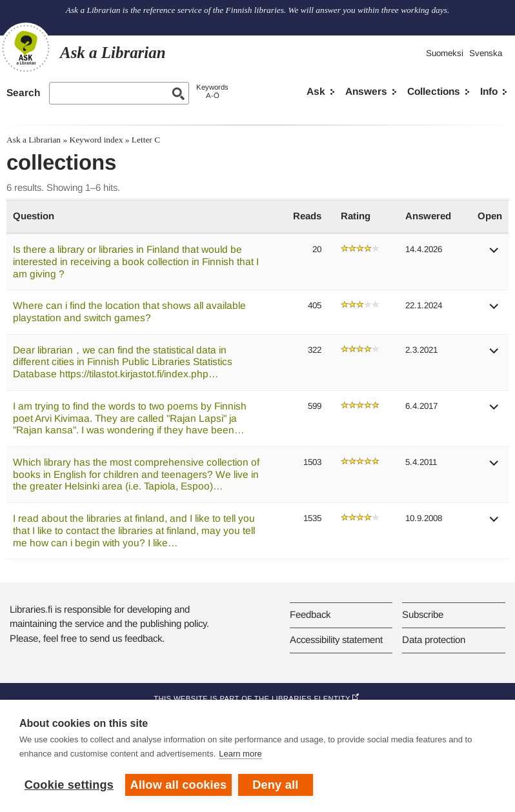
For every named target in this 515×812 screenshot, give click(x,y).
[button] (494, 254)
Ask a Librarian (34, 140)
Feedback (310, 614)
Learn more (240, 754)
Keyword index (96, 140)
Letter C (146, 140)
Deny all (275, 785)
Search (23, 93)
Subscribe (423, 614)
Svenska (486, 53)
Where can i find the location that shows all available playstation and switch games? (129, 312)
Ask (316, 91)
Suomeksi (445, 53)
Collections (434, 91)
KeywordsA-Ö (212, 91)
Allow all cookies (179, 785)
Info (489, 91)
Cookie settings (69, 785)
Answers (366, 91)
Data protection (434, 639)
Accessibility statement (336, 639)
